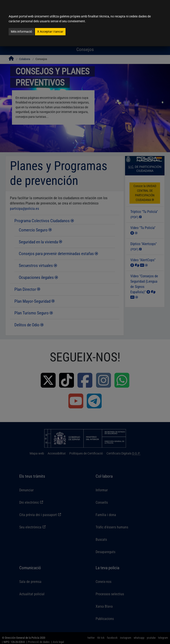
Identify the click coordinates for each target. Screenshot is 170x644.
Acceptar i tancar (50, 32)
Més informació (21, 32)
